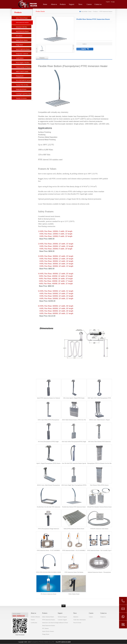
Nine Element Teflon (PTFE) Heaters (99, 485)
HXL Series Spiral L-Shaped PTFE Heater (74, 398)
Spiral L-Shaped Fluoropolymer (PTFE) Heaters (49, 463)
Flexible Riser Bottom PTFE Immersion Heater (74, 507)
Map (57, 642)
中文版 (113, 2)
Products (95, 12)
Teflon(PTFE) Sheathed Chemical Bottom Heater (99, 507)
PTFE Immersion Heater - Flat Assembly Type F (99, 550)
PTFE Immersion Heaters (106, 12)
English (108, 2)
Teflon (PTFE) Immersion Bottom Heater (74, 529)
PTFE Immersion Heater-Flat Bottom (74, 572)
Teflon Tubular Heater (74, 594)
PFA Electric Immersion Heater (49, 594)
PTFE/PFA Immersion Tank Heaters (99, 529)
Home (45, 4)
